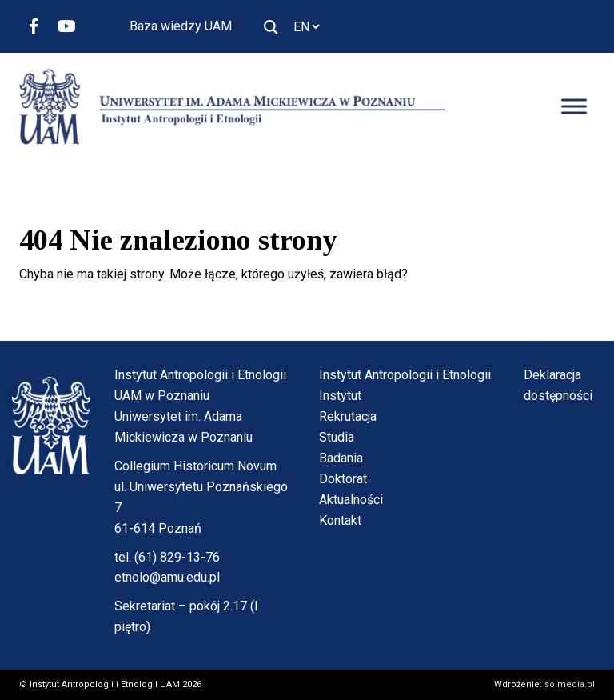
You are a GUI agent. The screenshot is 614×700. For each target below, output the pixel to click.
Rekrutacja (348, 416)
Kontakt (340, 520)
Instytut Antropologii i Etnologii (405, 375)
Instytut (340, 396)
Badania (341, 458)
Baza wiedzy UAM (181, 26)
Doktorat (343, 479)
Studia (337, 437)
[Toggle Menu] (574, 107)
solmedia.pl (570, 684)
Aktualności (351, 500)
